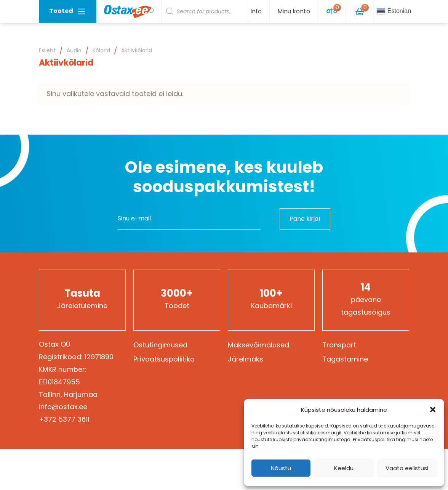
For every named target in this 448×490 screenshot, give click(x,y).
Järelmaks (246, 359)
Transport (339, 345)
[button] (433, 410)
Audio (74, 50)
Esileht (47, 50)
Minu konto (294, 11)
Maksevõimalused (258, 345)
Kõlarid (101, 50)
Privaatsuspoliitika (164, 359)
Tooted (68, 11)
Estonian (394, 11)
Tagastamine (345, 359)
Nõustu (281, 468)
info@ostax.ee (63, 407)
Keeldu (344, 468)
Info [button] (256, 11)
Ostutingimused (160, 345)
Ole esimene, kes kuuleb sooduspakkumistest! (224, 177)
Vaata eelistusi (407, 468)
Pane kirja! (305, 219)
